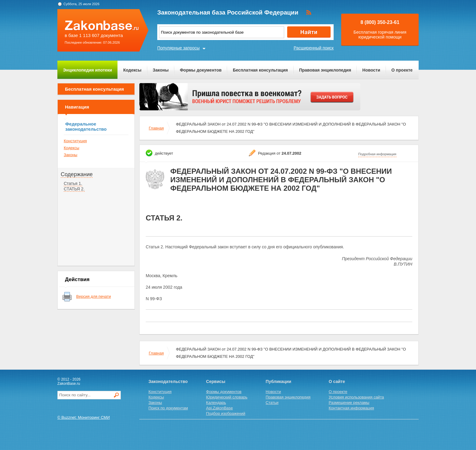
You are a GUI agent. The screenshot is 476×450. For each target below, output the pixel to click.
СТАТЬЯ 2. (74, 189)
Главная (156, 128)
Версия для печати (93, 296)
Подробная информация (377, 154)
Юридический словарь (227, 397)
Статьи (272, 403)
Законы (161, 70)
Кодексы (132, 70)
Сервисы (216, 381)
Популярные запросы (178, 48)
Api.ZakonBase (219, 408)
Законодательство (168, 381)
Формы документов (201, 70)
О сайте (337, 381)
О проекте (402, 70)
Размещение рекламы (349, 403)
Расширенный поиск (314, 48)
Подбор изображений (226, 413)
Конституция (75, 141)
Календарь (216, 403)
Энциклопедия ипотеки (88, 70)
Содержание (77, 174)
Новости (371, 70)
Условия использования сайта (356, 397)
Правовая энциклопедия (325, 70)
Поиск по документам (168, 408)
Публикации (278, 381)
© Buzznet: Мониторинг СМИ (84, 417)
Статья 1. (73, 183)
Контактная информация (351, 408)
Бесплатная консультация (260, 70)
